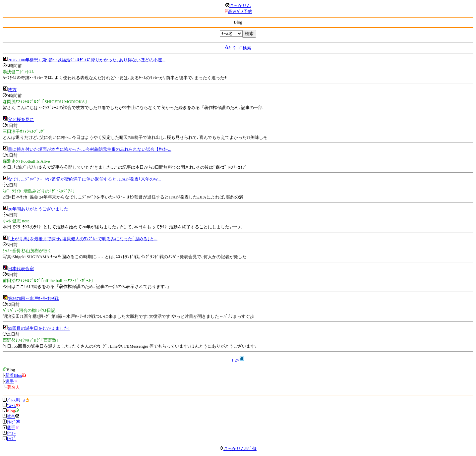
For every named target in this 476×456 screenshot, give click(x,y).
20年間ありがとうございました (38, 209)
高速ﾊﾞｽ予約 (240, 11)
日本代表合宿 (21, 269)
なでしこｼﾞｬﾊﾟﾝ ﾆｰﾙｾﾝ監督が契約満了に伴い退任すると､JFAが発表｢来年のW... (84, 179)
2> (237, 360)
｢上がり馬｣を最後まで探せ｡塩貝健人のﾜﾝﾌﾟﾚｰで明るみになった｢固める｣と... (83, 239)
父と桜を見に (21, 119)
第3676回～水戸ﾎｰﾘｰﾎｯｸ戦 (33, 298)
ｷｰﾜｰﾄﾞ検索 (240, 48)
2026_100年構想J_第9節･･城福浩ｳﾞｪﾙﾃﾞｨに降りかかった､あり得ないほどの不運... (87, 60)
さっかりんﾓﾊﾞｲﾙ (238, 449)
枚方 (12, 90)
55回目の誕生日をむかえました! (39, 328)
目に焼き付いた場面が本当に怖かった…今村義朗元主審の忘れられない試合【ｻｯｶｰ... (90, 149)
